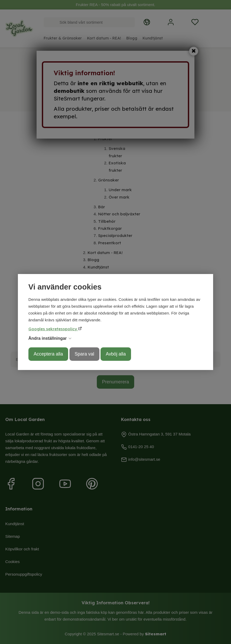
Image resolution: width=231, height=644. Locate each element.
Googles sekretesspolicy (53, 329)
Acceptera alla (48, 354)
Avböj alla (116, 354)
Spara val (84, 354)
